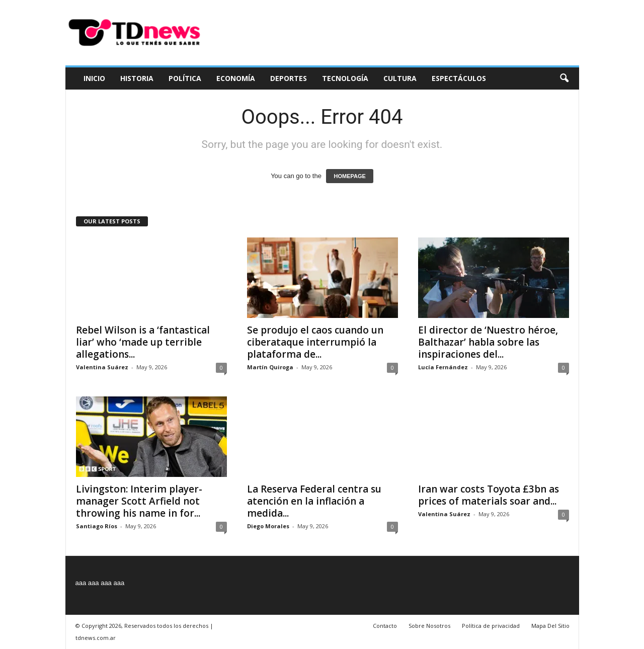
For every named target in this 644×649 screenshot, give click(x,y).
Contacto (385, 626)
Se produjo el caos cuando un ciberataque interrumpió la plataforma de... (315, 342)
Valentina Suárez (102, 367)
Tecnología (345, 78)
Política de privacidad (491, 626)
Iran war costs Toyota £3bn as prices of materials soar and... (489, 495)
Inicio (94, 78)
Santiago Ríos (97, 526)
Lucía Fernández (443, 367)
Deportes (289, 78)
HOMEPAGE (349, 176)
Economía (236, 78)
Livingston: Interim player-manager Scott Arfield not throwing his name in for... (139, 501)
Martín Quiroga (270, 367)
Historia (137, 78)
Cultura (400, 78)
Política (185, 78)
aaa (81, 583)
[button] (564, 78)
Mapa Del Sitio (550, 626)
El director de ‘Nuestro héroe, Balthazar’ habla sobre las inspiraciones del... (488, 342)
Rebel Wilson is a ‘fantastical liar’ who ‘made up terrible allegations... (143, 342)
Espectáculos (459, 78)
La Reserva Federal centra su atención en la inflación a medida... (314, 501)
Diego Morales (268, 526)
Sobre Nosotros (429, 626)
